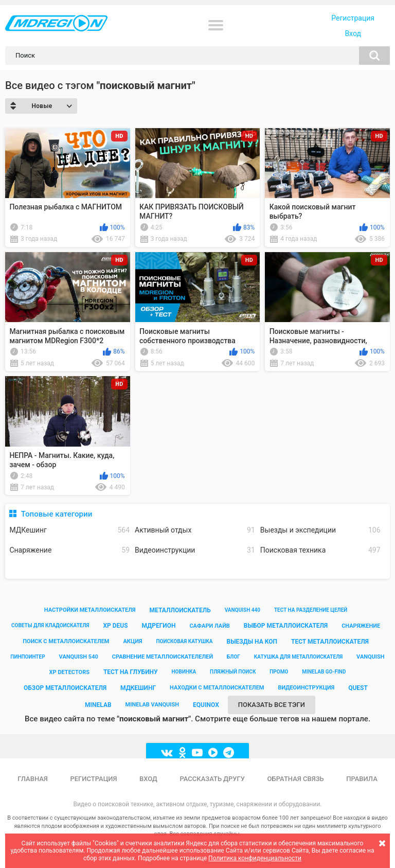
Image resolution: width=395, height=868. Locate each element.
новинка (184, 672)
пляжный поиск (233, 672)
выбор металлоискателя (286, 626)
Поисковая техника (320, 550)
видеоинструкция (306, 688)
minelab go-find (324, 672)
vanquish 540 (79, 657)
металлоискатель (180, 610)
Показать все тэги (272, 705)
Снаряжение (69, 550)
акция (132, 641)
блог (234, 657)
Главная (33, 779)
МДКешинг (69, 530)
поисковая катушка (184, 641)
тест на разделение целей (311, 610)
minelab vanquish (152, 705)
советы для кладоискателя (50, 625)
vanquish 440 (243, 610)
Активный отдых (195, 530)
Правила (362, 779)
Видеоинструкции (195, 550)
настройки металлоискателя (90, 610)
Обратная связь (296, 779)
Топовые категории (57, 514)
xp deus (115, 626)
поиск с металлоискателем (66, 641)
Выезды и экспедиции (320, 530)
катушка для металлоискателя (298, 657)
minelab (98, 705)
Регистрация (353, 18)
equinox (206, 705)
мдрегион (159, 626)
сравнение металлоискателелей (163, 657)
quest (358, 688)
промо (279, 672)
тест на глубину (131, 672)
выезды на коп (252, 642)
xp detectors (69, 672)
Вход (353, 33)
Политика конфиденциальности (255, 858)
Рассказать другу (212, 779)
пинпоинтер (28, 657)
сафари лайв (209, 626)
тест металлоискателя (330, 642)
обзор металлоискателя (65, 688)
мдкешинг (138, 688)
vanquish (371, 657)
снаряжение (361, 626)
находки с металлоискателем (217, 688)
